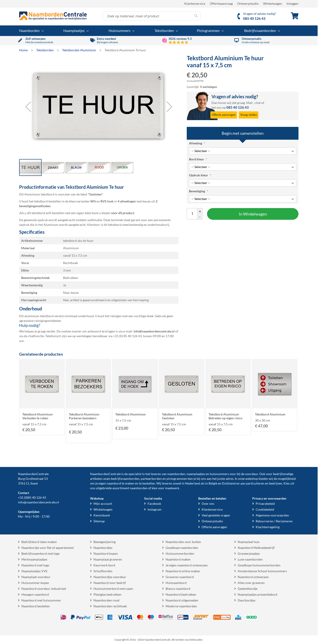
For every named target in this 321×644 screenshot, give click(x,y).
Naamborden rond (106, 600)
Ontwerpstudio (248, 3)
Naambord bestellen (36, 606)
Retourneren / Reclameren (274, 521)
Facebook (154, 504)
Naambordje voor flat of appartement (48, 548)
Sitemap (99, 521)
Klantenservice (195, 3)
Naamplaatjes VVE (34, 571)
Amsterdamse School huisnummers (262, 571)
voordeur (252, 474)
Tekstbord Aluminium (131, 414)
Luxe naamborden (250, 559)
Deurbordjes (247, 600)
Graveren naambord (180, 577)
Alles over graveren (251, 583)
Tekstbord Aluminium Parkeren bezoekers (84, 416)
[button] (28, 107)
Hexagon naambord (35, 594)
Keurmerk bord (104, 565)
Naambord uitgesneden (182, 600)
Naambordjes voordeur (110, 577)
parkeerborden (151, 479)
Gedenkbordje (248, 589)
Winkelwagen (273, 3)
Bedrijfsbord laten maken (39, 542)
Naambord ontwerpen (253, 577)
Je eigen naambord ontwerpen (187, 565)
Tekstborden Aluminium (79, 50)
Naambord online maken (183, 571)
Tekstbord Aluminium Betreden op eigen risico (225, 416)
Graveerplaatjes (249, 553)
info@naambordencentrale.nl (39, 502)
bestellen (149, 483)
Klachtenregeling (268, 527)
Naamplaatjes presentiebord (257, 594)
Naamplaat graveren (108, 559)
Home (24, 50)
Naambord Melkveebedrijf (256, 548)
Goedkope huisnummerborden (259, 565)
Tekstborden (45, 50)
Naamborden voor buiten (183, 542)
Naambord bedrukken (181, 594)
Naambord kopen (106, 553)
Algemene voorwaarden (272, 515)
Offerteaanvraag (221, 3)
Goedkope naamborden (182, 548)
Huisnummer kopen (35, 583)
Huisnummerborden (180, 553)
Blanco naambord (178, 589)
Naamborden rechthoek (110, 606)
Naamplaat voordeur (36, 577)
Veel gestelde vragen (216, 515)
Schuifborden (103, 571)
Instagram (155, 509)
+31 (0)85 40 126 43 (32, 497)
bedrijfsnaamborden (125, 479)
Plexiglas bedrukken (107, 594)
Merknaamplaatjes (34, 559)
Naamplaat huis (249, 542)
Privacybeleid (265, 504)
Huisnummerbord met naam (113, 589)
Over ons (208, 504)
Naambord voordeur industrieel (44, 589)
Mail (249, 103)
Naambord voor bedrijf (110, 583)
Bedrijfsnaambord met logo (41, 553)
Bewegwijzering (105, 542)
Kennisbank (102, 515)
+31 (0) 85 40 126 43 (127, 336)
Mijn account (103, 504)
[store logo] (53, 16)
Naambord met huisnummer (41, 600)
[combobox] (151, 16)
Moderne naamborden (181, 606)
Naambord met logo (35, 565)
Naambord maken (178, 559)
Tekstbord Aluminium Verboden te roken (38, 416)
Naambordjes (103, 548)
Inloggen (293, 3)
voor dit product (122, 213)
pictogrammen (177, 479)
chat (258, 103)
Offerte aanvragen (214, 527)
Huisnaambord (176, 583)
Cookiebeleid (265, 509)
